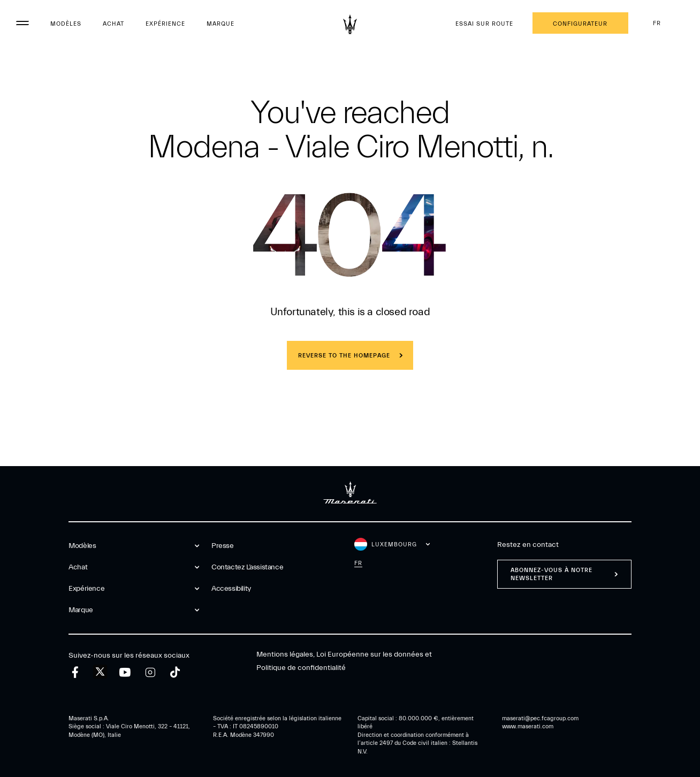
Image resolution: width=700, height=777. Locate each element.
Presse (223, 546)
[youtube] (125, 672)
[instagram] (150, 672)
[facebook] (75, 672)
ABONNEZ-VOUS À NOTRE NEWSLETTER (551, 574)
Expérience (165, 24)
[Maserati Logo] (350, 24)
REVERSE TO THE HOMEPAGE (344, 356)
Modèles (66, 24)
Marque (220, 24)
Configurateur (580, 24)
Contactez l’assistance (247, 567)
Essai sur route (484, 24)
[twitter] (100, 672)
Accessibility (231, 589)
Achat (113, 24)
